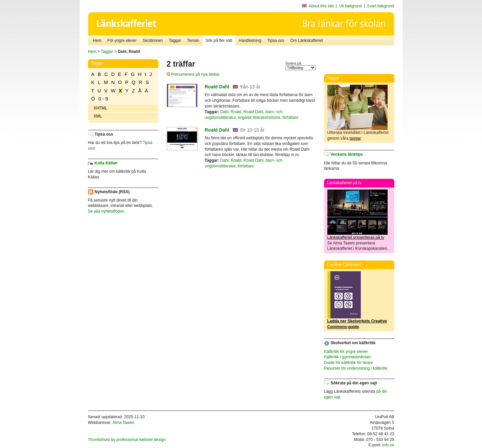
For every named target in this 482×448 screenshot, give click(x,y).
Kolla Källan (106, 163)
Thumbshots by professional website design (127, 440)
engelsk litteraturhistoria (259, 118)
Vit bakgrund (351, 6)
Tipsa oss (276, 41)
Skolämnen (153, 41)
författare (291, 118)
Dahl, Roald (231, 112)
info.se (388, 445)
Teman (193, 41)
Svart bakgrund (380, 6)
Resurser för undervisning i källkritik (356, 368)
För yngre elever (122, 41)
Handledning (250, 41)
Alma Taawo (123, 423)
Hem (97, 41)
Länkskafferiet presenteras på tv (356, 237)
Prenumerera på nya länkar (193, 74)
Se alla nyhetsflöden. (107, 211)
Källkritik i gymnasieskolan (347, 357)
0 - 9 (103, 99)
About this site (321, 6)
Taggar (175, 41)
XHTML (101, 108)
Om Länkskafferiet (306, 41)
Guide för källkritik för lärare (349, 363)
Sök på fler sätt (219, 41)
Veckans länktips (347, 154)
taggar (355, 138)
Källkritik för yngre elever (346, 352)
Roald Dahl (217, 87)
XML (98, 116)
